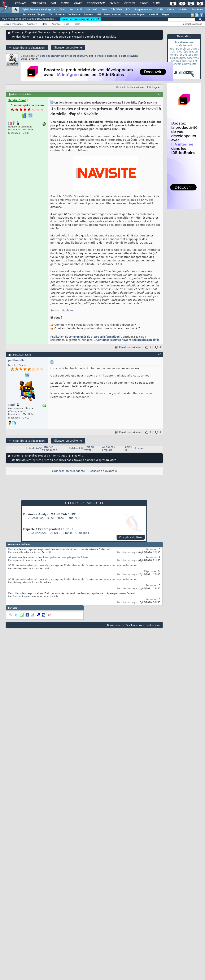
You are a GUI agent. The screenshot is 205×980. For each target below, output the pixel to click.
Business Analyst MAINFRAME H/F (50, 514)
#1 (160, 94)
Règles (77, 24)
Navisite (67, 311)
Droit (143, 3)
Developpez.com (135, 625)
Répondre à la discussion (27, 48)
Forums (20, 3)
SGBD (160, 10)
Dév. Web (116, 10)
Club (156, 3)
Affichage (152, 87)
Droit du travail (113, 15)
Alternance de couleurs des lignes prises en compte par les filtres (48, 558)
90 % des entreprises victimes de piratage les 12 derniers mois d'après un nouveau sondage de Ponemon (73, 566)
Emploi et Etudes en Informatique (46, 33)
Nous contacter (115, 625)
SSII (99, 15)
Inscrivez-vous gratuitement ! (81, 19)
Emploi (114, 3)
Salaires (88, 15)
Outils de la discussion (129, 87)
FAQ (53, 3)
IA (71, 10)
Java (104, 10)
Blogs (65, 3)
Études (129, 3)
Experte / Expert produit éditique (48, 529)
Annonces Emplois (135, 15)
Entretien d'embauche (68, 15)
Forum (16, 33)
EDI (128, 10)
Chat (78, 3)
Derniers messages (13, 24)
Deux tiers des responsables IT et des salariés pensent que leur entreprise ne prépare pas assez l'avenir (72, 594)
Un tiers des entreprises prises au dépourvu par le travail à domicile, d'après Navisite (87, 56)
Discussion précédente (69, 471)
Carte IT (154, 15)
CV (50, 15)
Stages (165, 15)
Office (171, 10)
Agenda (56, 24)
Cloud (63, 10)
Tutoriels (38, 3)
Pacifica (37, 518)
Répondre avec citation (128, 347)
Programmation (143, 10)
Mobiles (183, 10)
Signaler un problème (68, 47)
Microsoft (92, 10)
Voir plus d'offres (131, 537)
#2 (160, 354)
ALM (80, 10)
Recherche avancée (192, 24)
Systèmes (197, 10)
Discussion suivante (101, 471)
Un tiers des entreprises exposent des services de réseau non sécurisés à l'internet (59, 550)
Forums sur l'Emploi (34, 15)
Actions (31, 24)
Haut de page (153, 625)
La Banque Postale (46, 533)
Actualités (32, 449)
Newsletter (95, 3)
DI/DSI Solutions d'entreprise (38, 10)
